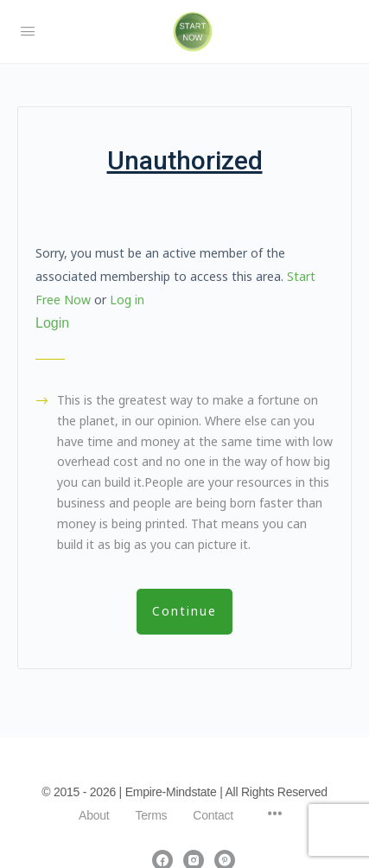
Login (52, 323)
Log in (127, 300)
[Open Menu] (28, 32)
